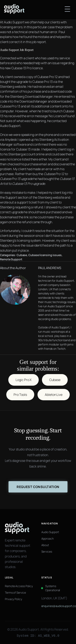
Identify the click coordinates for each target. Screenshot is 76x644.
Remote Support (11, 259)
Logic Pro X (24, 380)
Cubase (22, 255)
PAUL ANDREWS (50, 268)
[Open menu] (67, 9)
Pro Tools (20, 395)
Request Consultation (38, 487)
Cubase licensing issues (45, 255)
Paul (62, 32)
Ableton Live (54, 395)
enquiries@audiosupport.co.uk (56, 606)
